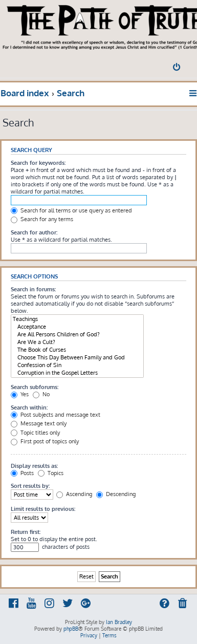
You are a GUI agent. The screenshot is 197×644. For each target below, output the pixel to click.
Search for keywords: (38, 163)
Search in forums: (33, 289)
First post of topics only (45, 441)
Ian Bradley (119, 622)
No (41, 394)
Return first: (26, 532)
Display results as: (34, 466)
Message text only (39, 423)
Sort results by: (30, 486)
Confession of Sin (77, 365)
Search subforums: (35, 387)
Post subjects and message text (56, 415)
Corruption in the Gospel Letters (77, 373)
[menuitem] (177, 68)
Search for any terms (42, 219)
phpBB (71, 629)
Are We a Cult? (77, 342)
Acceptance (77, 327)
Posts (22, 473)
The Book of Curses (77, 350)
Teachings (77, 319)
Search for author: (34, 232)
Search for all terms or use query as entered (71, 210)
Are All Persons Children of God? (77, 335)
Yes (20, 394)
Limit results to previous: (43, 509)
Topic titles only (35, 433)
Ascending (74, 494)
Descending (116, 494)
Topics (51, 473)
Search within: (29, 407)
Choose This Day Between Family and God (77, 358)
